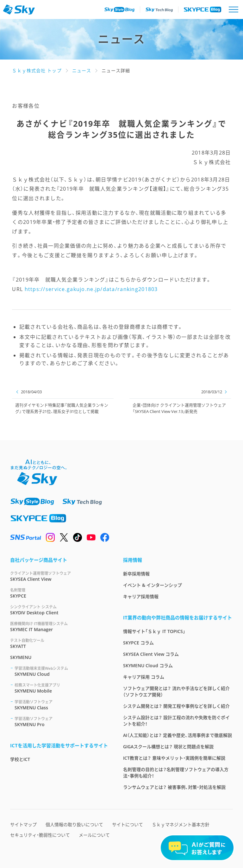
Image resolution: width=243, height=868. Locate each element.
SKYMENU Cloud (61, 671)
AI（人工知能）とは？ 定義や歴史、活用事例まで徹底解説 (178, 735)
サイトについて (128, 824)
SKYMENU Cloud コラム (148, 665)
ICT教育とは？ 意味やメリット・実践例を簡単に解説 (174, 758)
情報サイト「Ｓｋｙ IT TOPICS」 (154, 631)
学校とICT (20, 759)
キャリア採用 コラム (144, 677)
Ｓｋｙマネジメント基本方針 (181, 824)
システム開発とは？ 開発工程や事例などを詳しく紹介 (176, 706)
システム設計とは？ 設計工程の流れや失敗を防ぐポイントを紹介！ (176, 721)
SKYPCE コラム (138, 643)
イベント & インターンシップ (153, 585)
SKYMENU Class (61, 705)
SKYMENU (21, 657)
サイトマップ (23, 824)
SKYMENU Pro (61, 722)
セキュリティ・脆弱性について (40, 835)
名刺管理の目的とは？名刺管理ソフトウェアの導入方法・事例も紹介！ (176, 773)
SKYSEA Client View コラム (151, 654)
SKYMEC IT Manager (59, 627)
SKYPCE (59, 593)
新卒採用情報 (136, 574)
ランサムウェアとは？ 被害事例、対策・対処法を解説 (174, 787)
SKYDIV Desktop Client (59, 610)
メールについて (94, 835)
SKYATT (59, 643)
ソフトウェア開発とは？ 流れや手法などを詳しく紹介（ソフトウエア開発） (176, 691)
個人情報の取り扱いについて (74, 824)
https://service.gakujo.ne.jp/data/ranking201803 (91, 289)
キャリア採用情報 (141, 596)
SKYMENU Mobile (61, 688)
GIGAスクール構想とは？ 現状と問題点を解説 (168, 747)
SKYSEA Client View (59, 576)
